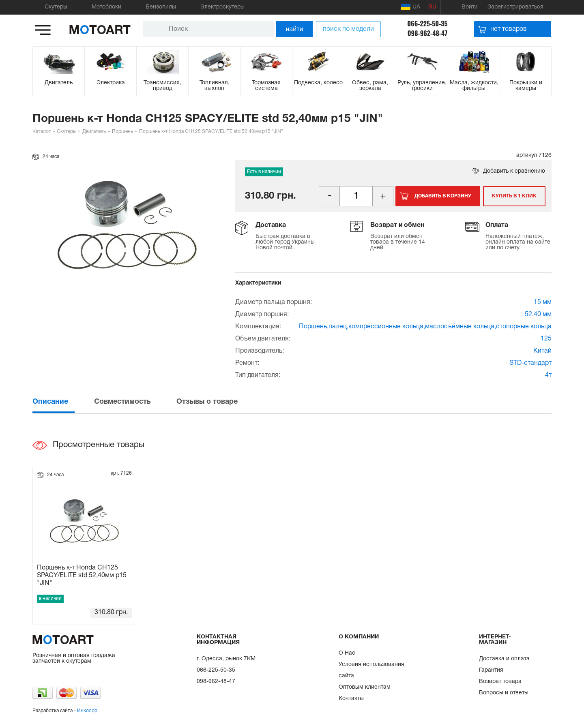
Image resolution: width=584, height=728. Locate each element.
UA (410, 7)
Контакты (351, 699)
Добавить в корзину (443, 196)
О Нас (347, 653)
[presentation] (62, 402)
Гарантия (491, 670)
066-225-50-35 (427, 24)
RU (432, 7)
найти (295, 29)
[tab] (62, 402)
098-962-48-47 (428, 33)
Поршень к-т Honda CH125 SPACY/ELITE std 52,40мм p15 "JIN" (82, 576)
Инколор (87, 711)
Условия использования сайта (371, 670)
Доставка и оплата (504, 659)
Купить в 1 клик (514, 196)
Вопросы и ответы (504, 693)
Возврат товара (500, 682)
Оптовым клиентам (365, 687)
